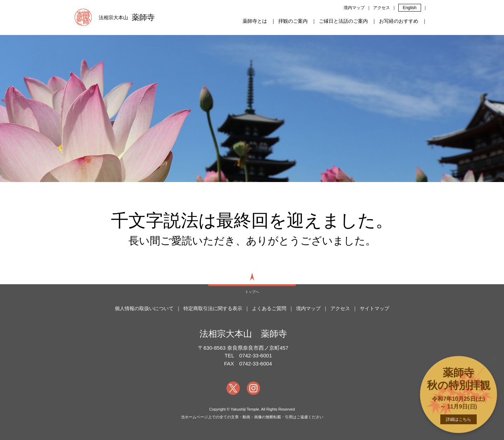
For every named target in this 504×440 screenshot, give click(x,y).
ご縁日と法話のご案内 (343, 21)
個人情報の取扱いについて (144, 308)
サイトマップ (374, 308)
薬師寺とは (255, 21)
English (410, 8)
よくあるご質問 (269, 308)
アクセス (381, 8)
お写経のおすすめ (399, 21)
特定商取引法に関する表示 (213, 308)
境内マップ (354, 8)
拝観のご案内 (293, 21)
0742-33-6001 (256, 355)
